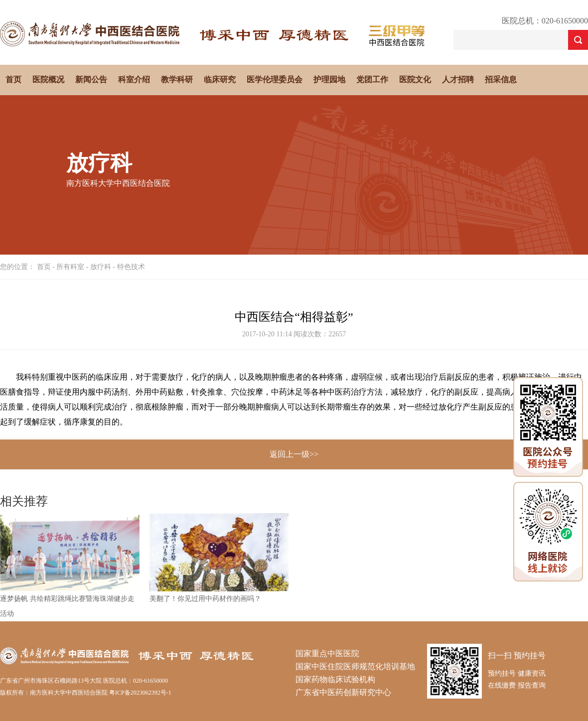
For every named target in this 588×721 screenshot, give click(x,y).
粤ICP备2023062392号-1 (140, 693)
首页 (13, 79)
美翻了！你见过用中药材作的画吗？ (205, 599)
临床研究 (220, 79)
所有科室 (70, 267)
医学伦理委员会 (275, 79)
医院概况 (48, 79)
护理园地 (329, 79)
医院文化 (415, 79)
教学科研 (177, 79)
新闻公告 (91, 79)
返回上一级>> (294, 454)
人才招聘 (458, 79)
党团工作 (372, 79)
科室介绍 (134, 79)
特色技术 (131, 267)
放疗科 (101, 267)
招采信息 (501, 79)
